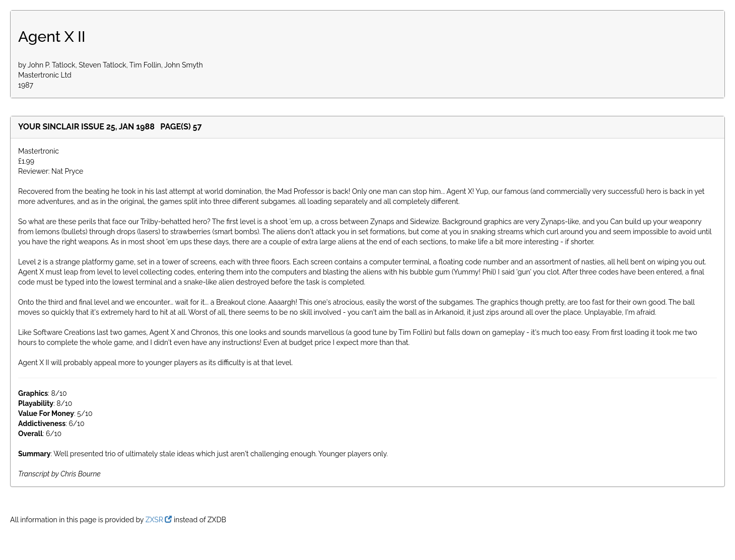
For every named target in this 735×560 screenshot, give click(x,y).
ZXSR (159, 520)
